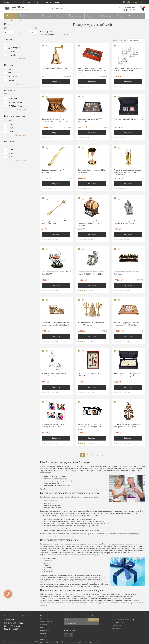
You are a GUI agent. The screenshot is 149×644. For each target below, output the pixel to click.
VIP (10, 73)
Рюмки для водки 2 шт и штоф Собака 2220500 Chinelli (54, 375)
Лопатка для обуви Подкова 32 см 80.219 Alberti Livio (55, 222)
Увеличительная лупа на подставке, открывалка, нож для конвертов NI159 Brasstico (128, 172)
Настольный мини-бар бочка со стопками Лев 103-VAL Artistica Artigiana (90, 223)
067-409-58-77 (128, 10)
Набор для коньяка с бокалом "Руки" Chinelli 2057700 (56, 273)
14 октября (13, 55)
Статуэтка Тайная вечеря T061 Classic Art (126, 273)
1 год (10, 124)
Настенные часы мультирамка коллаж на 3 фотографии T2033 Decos (90, 427)
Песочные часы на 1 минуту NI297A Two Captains (92, 171)
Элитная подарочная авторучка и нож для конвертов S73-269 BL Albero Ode (92, 70)
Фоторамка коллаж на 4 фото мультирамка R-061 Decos (53, 425)
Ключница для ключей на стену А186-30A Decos (90, 375)
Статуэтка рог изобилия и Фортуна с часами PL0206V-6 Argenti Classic (92, 273)
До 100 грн (13, 98)
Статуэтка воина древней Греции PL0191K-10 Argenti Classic (127, 222)
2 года (11, 128)
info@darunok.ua (118, 629)
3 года (11, 131)
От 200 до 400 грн (15, 102)
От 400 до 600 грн (15, 106)
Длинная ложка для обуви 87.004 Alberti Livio (55, 171)
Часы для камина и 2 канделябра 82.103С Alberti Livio (91, 324)
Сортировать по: (120, 40)
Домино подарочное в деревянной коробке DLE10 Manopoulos (127, 375)
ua (137, 2)
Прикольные (13, 80)
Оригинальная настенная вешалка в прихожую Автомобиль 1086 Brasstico (56, 324)
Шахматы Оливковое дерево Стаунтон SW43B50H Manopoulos (55, 120)
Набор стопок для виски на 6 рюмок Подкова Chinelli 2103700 (128, 69)
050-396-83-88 (127, 7)
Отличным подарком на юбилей (69, 515)
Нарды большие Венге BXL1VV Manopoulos (90, 120)
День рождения (14, 48)
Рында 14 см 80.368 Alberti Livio (54, 68)
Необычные (13, 77)
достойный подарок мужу (66, 470)
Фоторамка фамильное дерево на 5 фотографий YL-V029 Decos (128, 425)
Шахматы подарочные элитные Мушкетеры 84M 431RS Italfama (126, 324)
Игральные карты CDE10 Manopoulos (128, 119)
